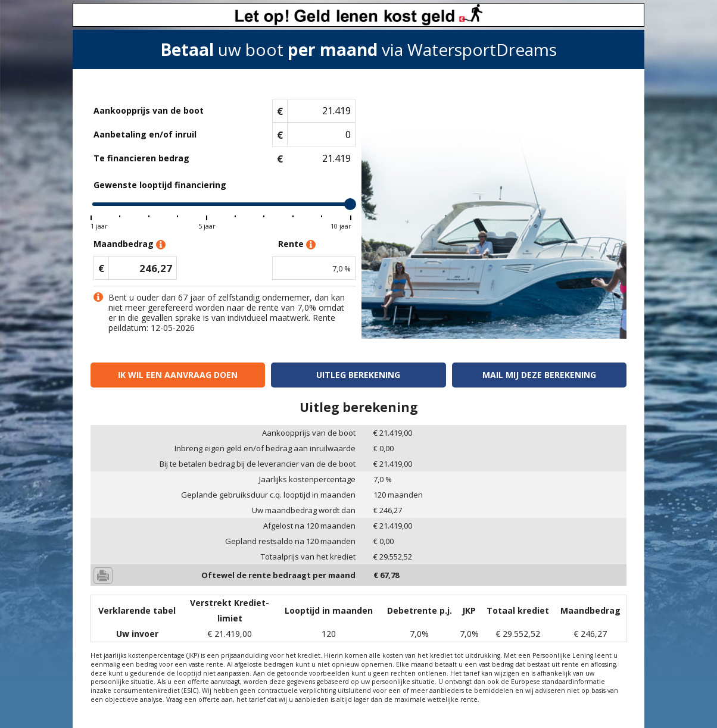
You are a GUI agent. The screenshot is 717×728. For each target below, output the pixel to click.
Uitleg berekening (358, 375)
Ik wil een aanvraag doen (178, 375)
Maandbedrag (130, 244)
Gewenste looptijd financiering (160, 185)
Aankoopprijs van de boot (149, 110)
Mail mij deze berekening (539, 375)
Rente (297, 244)
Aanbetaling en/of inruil (145, 134)
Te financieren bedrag (141, 158)
